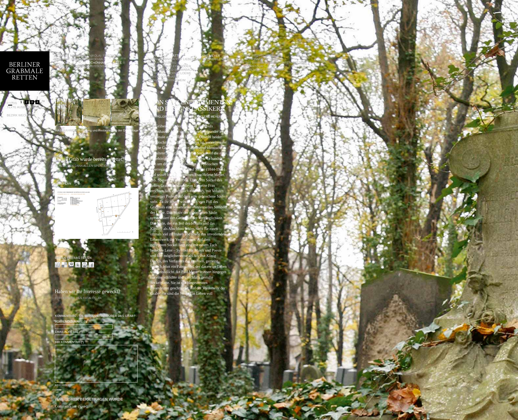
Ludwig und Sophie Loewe (170, 73)
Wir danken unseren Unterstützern (276, 63)
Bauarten (253, 86)
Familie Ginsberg (162, 63)
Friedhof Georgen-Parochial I (80, 59)
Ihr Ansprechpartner (263, 56)
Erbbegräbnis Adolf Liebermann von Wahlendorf (190, 59)
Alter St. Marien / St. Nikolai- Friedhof (86, 56)
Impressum (254, 66)
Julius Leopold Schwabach (171, 70)
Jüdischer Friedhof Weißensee (82, 66)
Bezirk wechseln (21, 115)
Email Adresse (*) (69, 332)
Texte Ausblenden (22, 107)
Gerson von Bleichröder (170, 66)
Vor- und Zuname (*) (71, 321)
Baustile (253, 82)
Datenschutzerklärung (266, 70)
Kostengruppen (259, 79)
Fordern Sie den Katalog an (78, 298)
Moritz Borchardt (164, 77)
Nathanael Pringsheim (167, 80)
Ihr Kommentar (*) (69, 342)
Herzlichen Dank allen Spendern (83, 166)
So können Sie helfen (263, 59)
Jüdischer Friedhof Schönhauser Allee (88, 63)
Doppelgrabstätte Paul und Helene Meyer (184, 56)
